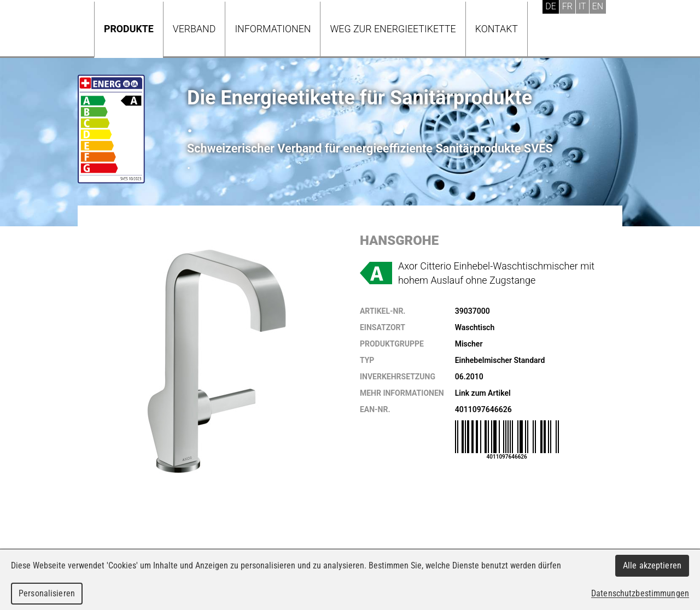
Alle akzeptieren (652, 565)
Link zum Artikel (483, 393)
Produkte (129, 29)
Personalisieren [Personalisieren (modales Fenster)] (47, 593)
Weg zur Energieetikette (393, 29)
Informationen (273, 29)
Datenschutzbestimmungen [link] (640, 593)
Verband (194, 29)
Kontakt (497, 29)
